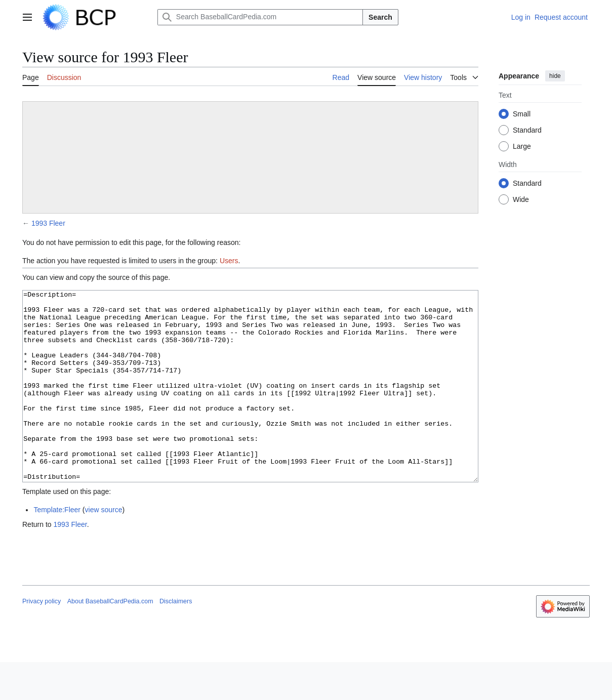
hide (555, 76)
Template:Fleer (57, 548)
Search (380, 17)
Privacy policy (42, 639)
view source (104, 548)
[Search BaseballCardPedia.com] (260, 17)
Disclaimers (176, 639)
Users (229, 261)
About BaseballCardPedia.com (110, 639)
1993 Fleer (48, 223)
